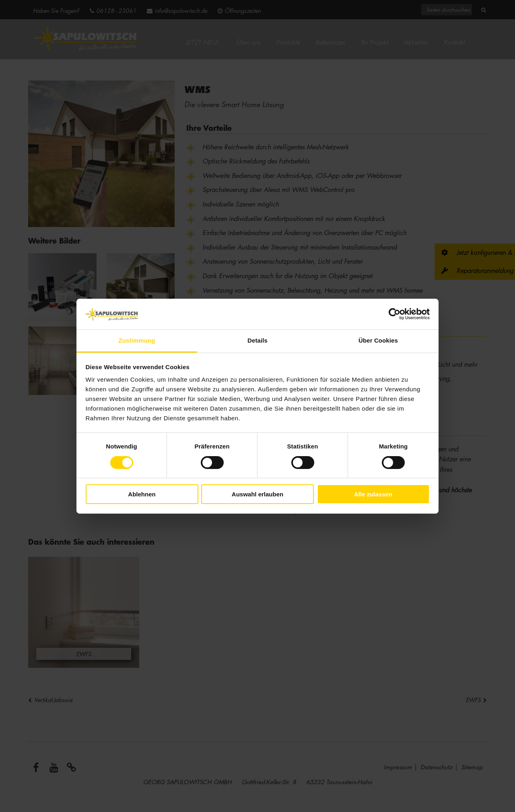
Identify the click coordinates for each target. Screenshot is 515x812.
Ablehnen (142, 494)
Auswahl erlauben (257, 494)
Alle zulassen (373, 494)
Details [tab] (257, 340)
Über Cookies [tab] (378, 340)
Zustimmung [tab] (137, 340)
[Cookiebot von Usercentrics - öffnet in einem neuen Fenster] (394, 314)
